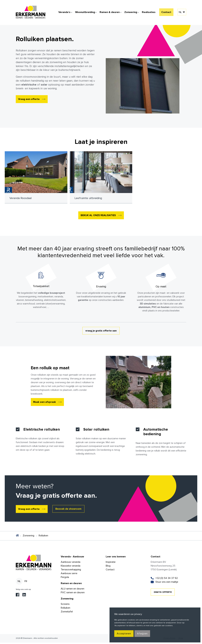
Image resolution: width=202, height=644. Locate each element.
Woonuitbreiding (81, 13)
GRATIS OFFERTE (163, 593)
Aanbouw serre (69, 575)
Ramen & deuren (106, 13)
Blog (108, 567)
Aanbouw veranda (71, 563)
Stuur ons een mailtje (167, 583)
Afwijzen (142, 634)
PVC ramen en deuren (73, 594)
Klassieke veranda (71, 567)
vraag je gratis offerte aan (101, 332)
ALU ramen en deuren (73, 590)
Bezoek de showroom (68, 510)
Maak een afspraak (45, 404)
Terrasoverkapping (71, 571)
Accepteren (124, 634)
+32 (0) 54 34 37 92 (167, 580)
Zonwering (128, 13)
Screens (65, 605)
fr (26, 583)
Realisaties (146, 13)
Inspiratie (111, 563)
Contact (165, 13)
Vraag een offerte (29, 101)
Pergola (65, 579)
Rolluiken (65, 609)
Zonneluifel (67, 613)
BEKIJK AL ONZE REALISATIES (98, 217)
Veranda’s (59, 13)
